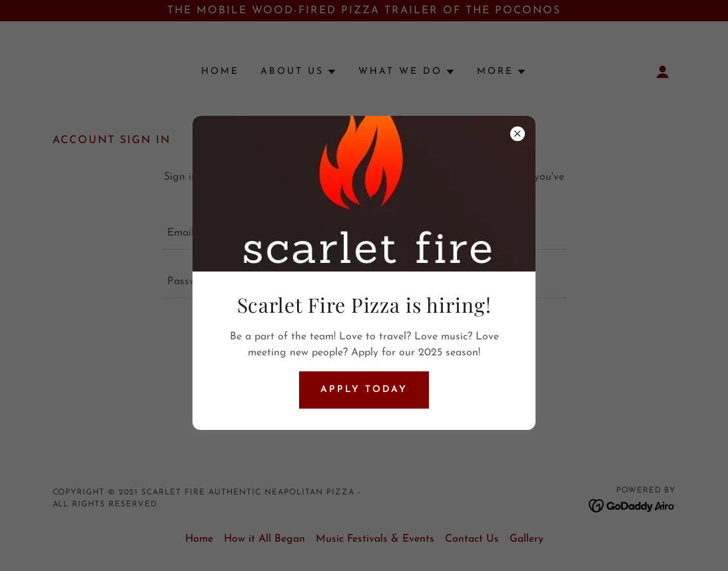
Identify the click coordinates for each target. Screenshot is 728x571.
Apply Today (364, 390)
